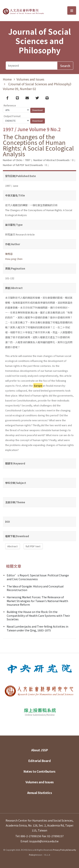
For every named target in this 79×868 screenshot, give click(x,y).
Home (7, 79)
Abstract (12, 546)
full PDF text (33, 546)
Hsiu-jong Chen (14, 259)
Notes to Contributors (39, 771)
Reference (10, 105)
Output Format (12, 116)
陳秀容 (9, 254)
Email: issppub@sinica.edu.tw (39, 841)
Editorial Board (40, 761)
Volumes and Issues (30, 79)
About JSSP (39, 750)
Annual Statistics (40, 793)
